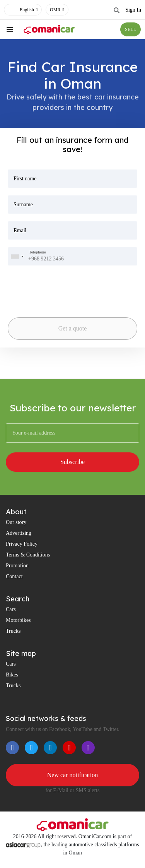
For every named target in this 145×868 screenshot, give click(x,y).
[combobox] (17, 256)
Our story (16, 522)
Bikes (12, 675)
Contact (14, 576)
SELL (130, 29)
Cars (11, 609)
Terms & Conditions (28, 555)
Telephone (38, 253)
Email (20, 230)
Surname (23, 205)
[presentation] (48, 286)
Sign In (133, 10)
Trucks (13, 631)
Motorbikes (18, 620)
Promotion (17, 566)
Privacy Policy (22, 544)
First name (25, 179)
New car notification (73, 775)
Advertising (19, 533)
